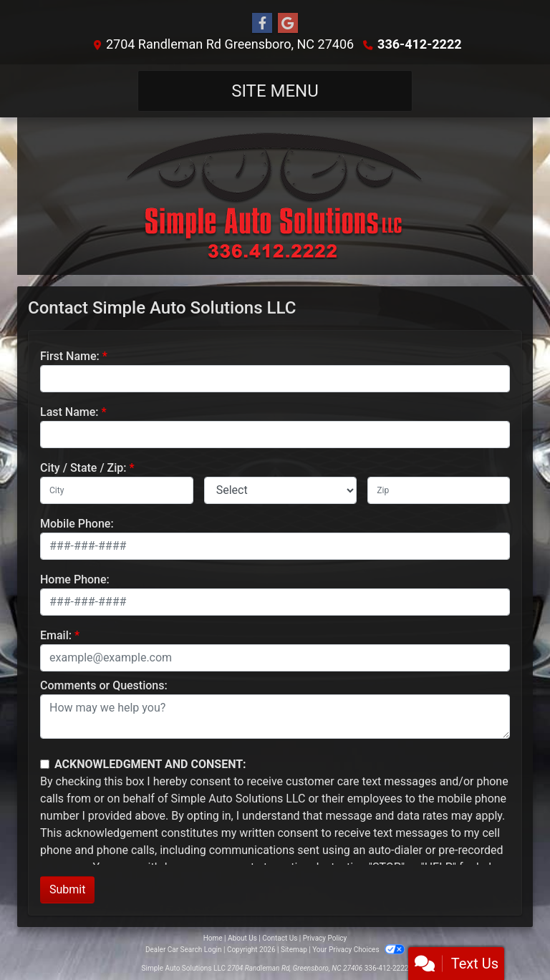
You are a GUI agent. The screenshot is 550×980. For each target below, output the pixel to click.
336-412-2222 (419, 44)
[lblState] (281, 490)
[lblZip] (439, 490)
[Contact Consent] (45, 764)
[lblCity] (117, 490)
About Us (242, 938)
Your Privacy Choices (358, 950)
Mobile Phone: (77, 524)
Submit (67, 889)
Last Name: (69, 412)
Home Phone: (75, 579)
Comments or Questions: (104, 685)
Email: (56, 635)
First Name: (70, 356)
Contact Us (280, 938)
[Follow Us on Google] (288, 24)
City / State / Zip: (83, 468)
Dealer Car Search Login (184, 950)
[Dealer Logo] (275, 196)
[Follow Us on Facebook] (262, 24)
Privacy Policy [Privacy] (325, 938)
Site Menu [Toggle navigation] (275, 91)
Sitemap (294, 950)
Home (213, 938)
